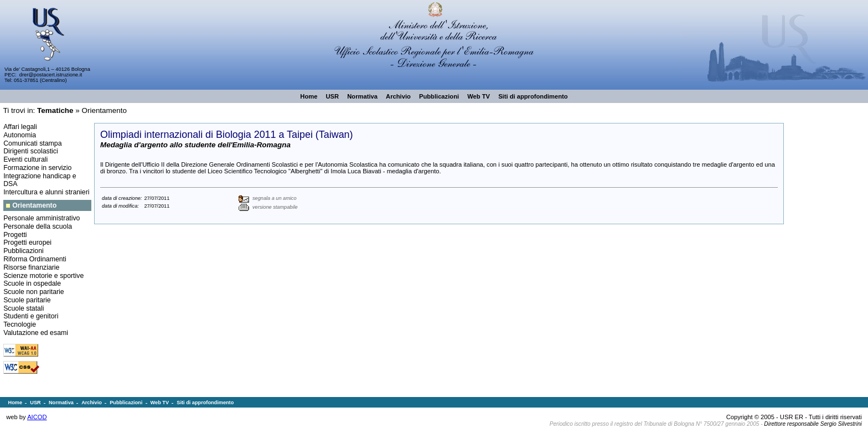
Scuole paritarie (27, 300)
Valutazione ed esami (36, 333)
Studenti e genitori (31, 316)
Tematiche (55, 110)
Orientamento (104, 110)
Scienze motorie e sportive (43, 276)
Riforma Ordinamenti (35, 259)
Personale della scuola (38, 226)
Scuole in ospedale (32, 283)
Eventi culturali (25, 159)
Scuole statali (24, 308)
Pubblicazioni (24, 251)
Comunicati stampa (32, 143)
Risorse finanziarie (31, 267)
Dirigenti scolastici (31, 151)
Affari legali (20, 127)
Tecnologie (20, 324)
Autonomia (20, 135)
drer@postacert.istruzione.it (51, 75)
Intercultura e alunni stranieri (46, 192)
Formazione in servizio (37, 168)
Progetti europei (27, 243)
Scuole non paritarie (34, 292)
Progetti (15, 235)
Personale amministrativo (42, 218)
